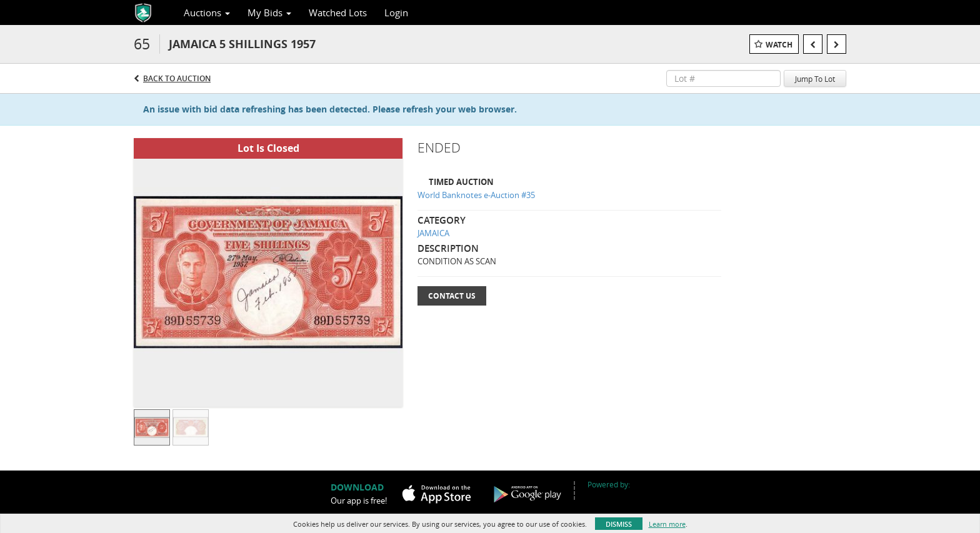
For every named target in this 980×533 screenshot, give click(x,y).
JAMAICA (433, 233)
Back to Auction (177, 78)
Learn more (667, 524)
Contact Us (452, 296)
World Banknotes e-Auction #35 (476, 195)
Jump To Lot (815, 79)
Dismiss (619, 524)
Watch (779, 45)
